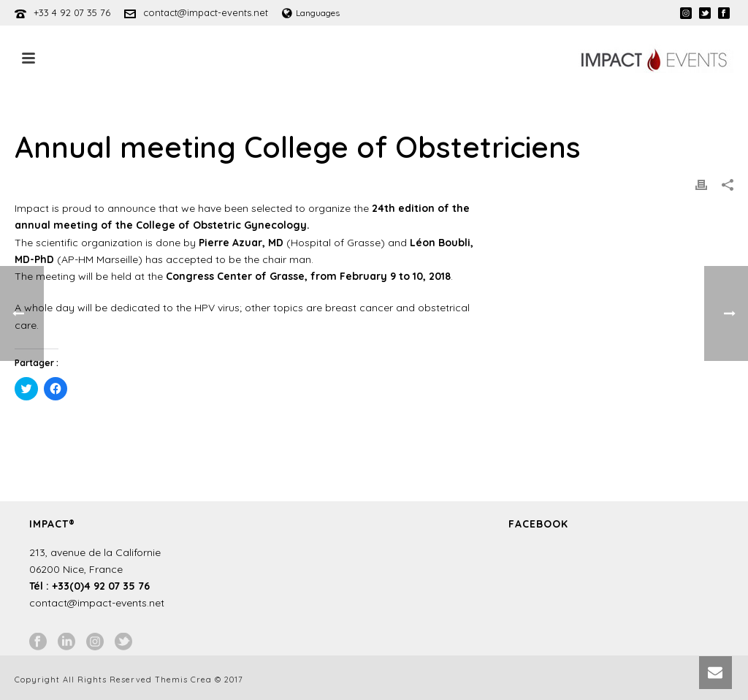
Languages (311, 13)
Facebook (538, 524)
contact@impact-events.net (206, 12)
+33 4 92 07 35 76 (72, 12)
